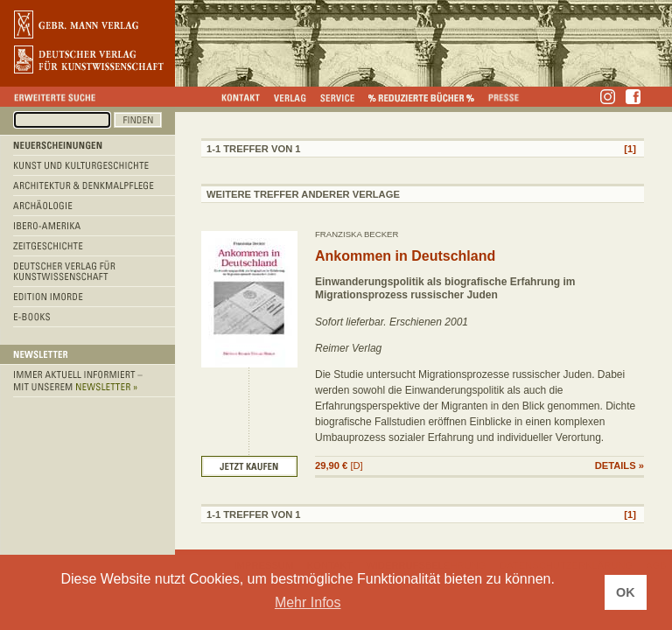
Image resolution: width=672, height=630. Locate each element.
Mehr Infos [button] (308, 602)
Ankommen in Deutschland (405, 256)
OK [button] (626, 592)
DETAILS (616, 465)
